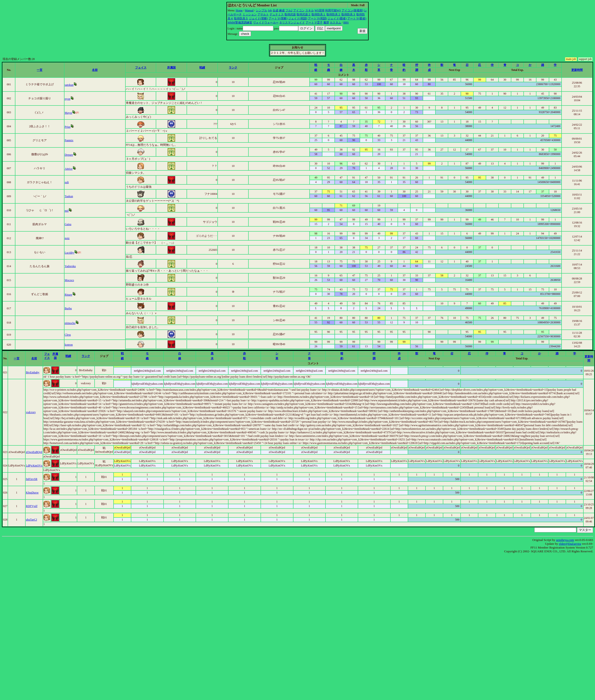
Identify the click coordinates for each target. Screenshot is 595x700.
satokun (69, 85)
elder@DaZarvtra (570, 544)
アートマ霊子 (314, 23)
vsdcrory (31, 412)
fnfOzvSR (32, 479)
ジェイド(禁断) (258, 18)
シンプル (261, 10)
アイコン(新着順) (352, 10)
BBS (346, 23)
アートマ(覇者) (357, 18)
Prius (68, 127)
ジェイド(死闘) (298, 18)
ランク (233, 68)
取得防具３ (348, 14)
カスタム (335, 23)
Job (270, 10)
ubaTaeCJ (31, 520)
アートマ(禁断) (278, 18)
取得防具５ (241, 18)
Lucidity (70, 253)
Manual (249, 10)
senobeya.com (565, 540)
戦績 (202, 68)
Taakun (69, 196)
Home (239, 10)
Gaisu (68, 224)
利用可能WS (333, 10)
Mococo (69, 280)
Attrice (69, 169)
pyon (68, 99)
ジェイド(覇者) (337, 18)
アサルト (263, 14)
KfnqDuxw (32, 493)
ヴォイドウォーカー (266, 23)
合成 (275, 10)
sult (67, 182)
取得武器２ (304, 14)
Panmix (69, 140)
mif (67, 211)
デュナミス (277, 14)
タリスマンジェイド (292, 23)
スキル (310, 10)
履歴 (326, 23)
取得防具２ (334, 14)
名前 (95, 70)
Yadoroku (70, 266)
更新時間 (577, 70)
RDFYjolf (32, 506)
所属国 (171, 68)
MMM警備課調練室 (240, 23)
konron (69, 345)
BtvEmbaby (33, 372)
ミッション (250, 14)
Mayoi (68, 113)
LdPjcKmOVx (34, 466)
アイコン (299, 10)
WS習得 (320, 10)
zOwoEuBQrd (34, 452)
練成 (282, 10)
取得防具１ (319, 14)
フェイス (141, 68)
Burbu (68, 308)
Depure (69, 155)
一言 (40, 70)
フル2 (289, 10)
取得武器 (290, 14)
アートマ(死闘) (317, 18)
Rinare (69, 295)
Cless (68, 335)
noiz (67, 238)
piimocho (70, 323)
